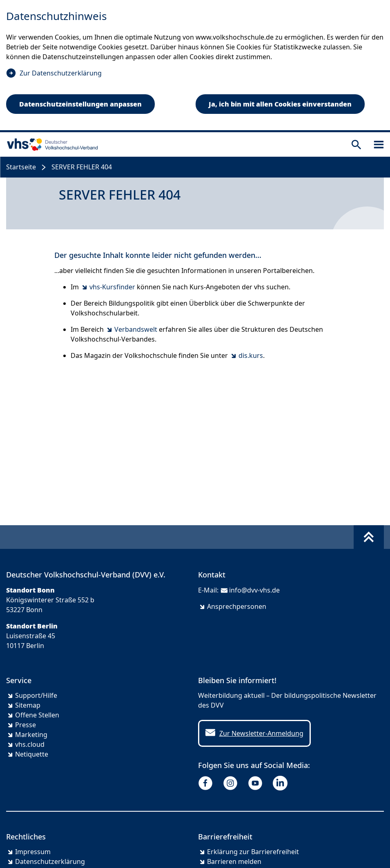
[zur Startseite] (51, 144)
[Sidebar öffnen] (379, 145)
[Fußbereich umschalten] (369, 537)
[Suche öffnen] (356, 145)
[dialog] (195, 66)
